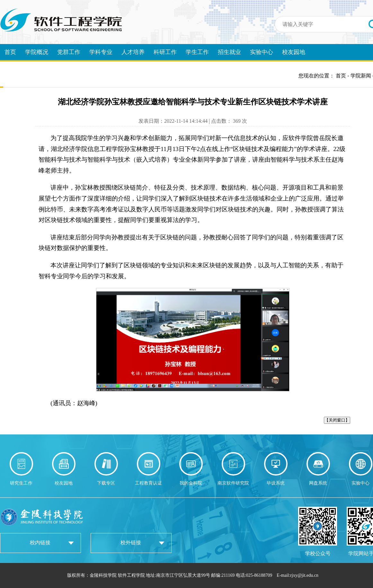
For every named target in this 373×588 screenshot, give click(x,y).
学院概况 (37, 52)
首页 (10, 52)
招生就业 (229, 52)
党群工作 (69, 52)
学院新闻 (361, 76)
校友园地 (294, 52)
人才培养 (133, 52)
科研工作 (165, 52)
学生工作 (197, 52)
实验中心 (262, 52)
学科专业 (101, 52)
